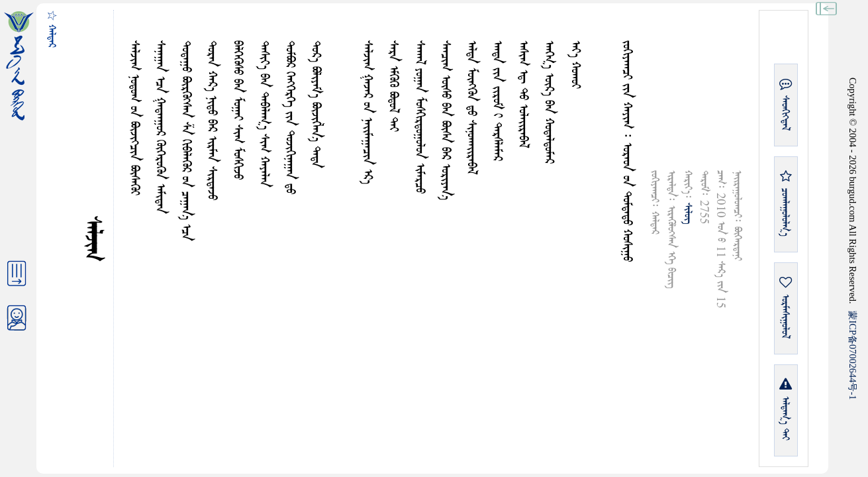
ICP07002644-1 (853, 355)
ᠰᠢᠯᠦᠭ (688, 213)
